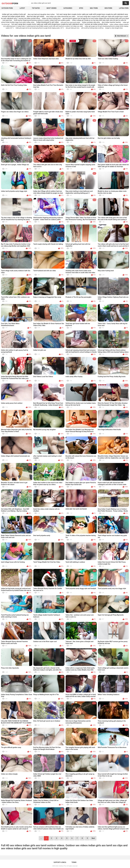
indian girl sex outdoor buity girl (14, 14)
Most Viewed (52, 8)
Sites (81, 8)
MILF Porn (94, 8)
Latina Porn (124, 8)
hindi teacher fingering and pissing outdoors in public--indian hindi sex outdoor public (42, 20)
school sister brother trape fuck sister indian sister (18, 22)
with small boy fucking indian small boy (92, 28)
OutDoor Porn (63, 866)
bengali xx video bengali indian (114, 28)
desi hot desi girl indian (35, 16)
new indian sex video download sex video (61, 16)
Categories (68, 8)
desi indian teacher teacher (111, 22)
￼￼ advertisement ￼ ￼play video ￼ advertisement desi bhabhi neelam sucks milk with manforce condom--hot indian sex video (43, 26)
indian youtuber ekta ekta (91, 22)
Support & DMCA (60, 862)
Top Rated (36, 8)
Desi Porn (108, 8)
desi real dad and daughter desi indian (41, 14)
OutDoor (10, 3)
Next (93, 838)
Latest (22, 8)
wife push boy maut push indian (70, 22)
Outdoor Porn (7, 8)
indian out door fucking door (51, 18)
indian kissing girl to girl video (47, 22)
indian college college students (119, 24)
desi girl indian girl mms (73, 28)
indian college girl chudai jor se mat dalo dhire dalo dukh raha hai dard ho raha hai (99, 20)
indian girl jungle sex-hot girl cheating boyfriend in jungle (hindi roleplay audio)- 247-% (40, 28)
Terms (74, 862)
